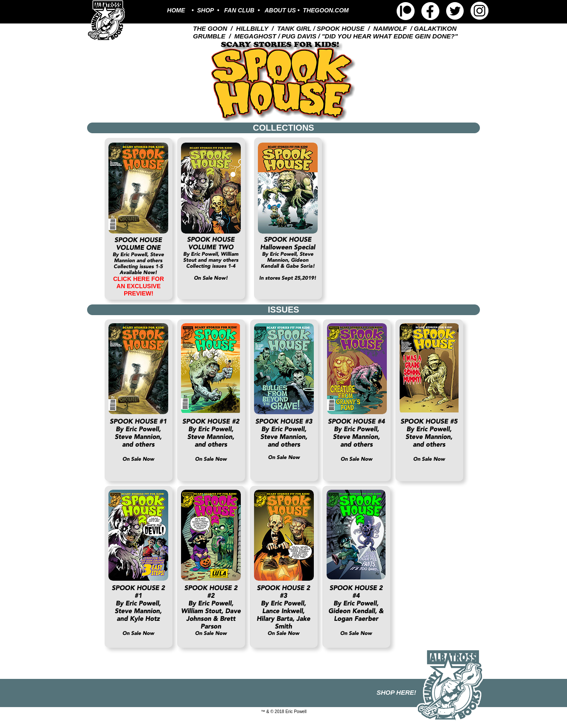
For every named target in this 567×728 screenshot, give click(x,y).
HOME (176, 10)
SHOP (206, 10)
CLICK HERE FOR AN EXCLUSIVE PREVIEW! (139, 286)
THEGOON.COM (326, 10)
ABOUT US (281, 10)
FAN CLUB (239, 10)
